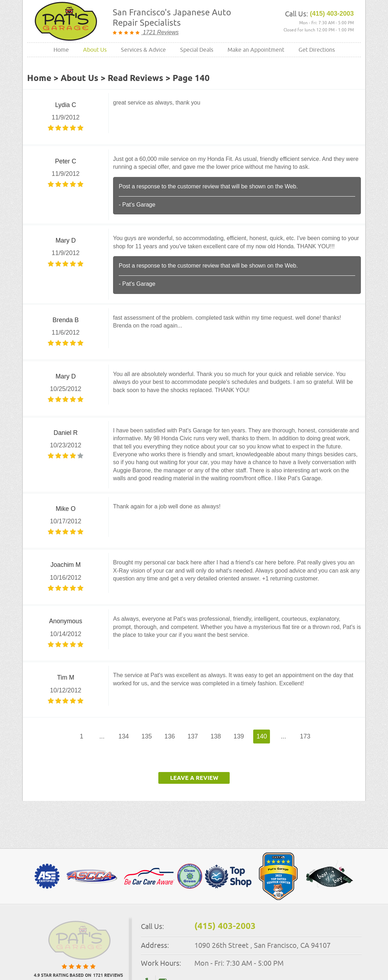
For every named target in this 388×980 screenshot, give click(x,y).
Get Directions (317, 50)
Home (61, 50)
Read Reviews (136, 78)
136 (170, 736)
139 (239, 736)
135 (147, 736)
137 (193, 736)
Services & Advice (143, 50)
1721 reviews (108, 976)
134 (124, 736)
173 (305, 736)
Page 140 (191, 78)
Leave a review (194, 778)
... (102, 736)
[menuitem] (61, 50)
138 (216, 736)
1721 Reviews (160, 32)
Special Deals (197, 50)
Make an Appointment (256, 50)
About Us (95, 50)
